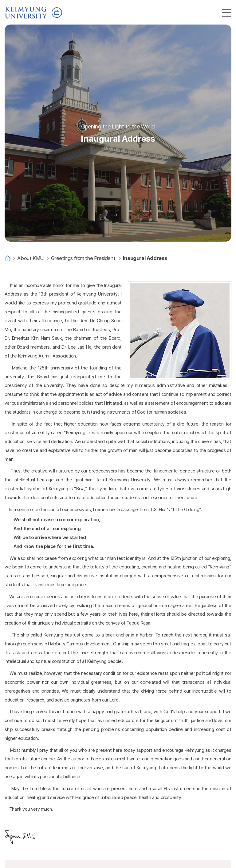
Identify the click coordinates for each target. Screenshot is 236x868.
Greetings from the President (83, 258)
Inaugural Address (145, 258)
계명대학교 (26, 10)
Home (8, 258)
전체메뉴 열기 (226, 13)
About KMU (30, 258)
